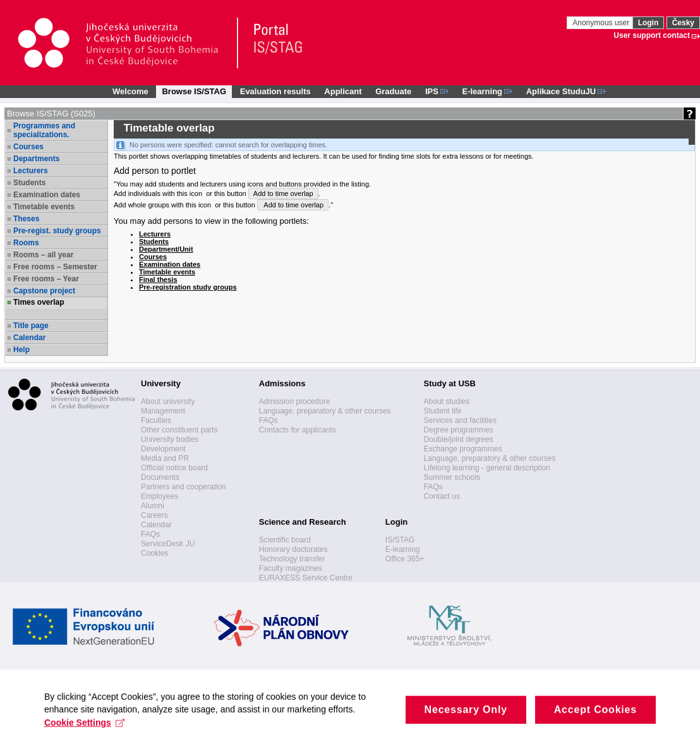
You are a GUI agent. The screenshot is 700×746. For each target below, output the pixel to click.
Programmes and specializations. (44, 130)
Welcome (130, 91)
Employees (160, 496)
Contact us (442, 496)
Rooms (26, 243)
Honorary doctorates (293, 549)
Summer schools (452, 477)
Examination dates (47, 195)
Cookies (154, 553)
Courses (28, 147)
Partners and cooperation (184, 487)
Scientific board (285, 540)
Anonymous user (602, 23)
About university (168, 401)
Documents (160, 477)
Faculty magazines (291, 568)
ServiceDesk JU (168, 544)
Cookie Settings (84, 733)
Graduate (393, 91)
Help (21, 350)
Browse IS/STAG (194, 91)
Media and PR (165, 458)
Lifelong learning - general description (487, 468)
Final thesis (158, 279)
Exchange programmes (463, 449)
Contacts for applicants (298, 430)
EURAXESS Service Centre (306, 578)
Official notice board (174, 468)
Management (163, 411)
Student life (443, 411)
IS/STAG (400, 540)
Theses (26, 219)
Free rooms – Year (46, 279)
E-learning (403, 549)
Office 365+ (405, 559)
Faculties (156, 420)
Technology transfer (292, 559)
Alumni (153, 506)
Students (29, 183)
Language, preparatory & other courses (325, 411)
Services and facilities (460, 420)
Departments (36, 159)
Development (163, 449)
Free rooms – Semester (55, 267)
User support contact (652, 35)
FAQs (150, 534)
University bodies (170, 439)
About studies (447, 401)
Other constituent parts (179, 430)
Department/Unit (166, 249)
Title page (31, 326)
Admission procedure (295, 401)
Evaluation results (275, 91)
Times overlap (39, 302)
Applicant (343, 91)
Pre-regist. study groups (57, 231)
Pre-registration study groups (188, 287)
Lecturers (31, 171)
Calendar (29, 338)
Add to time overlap (283, 193)
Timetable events (44, 207)
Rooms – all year (43, 255)
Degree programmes (459, 430)
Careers (154, 515)
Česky (683, 23)
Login (649, 23)
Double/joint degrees (459, 439)
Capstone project (44, 291)
